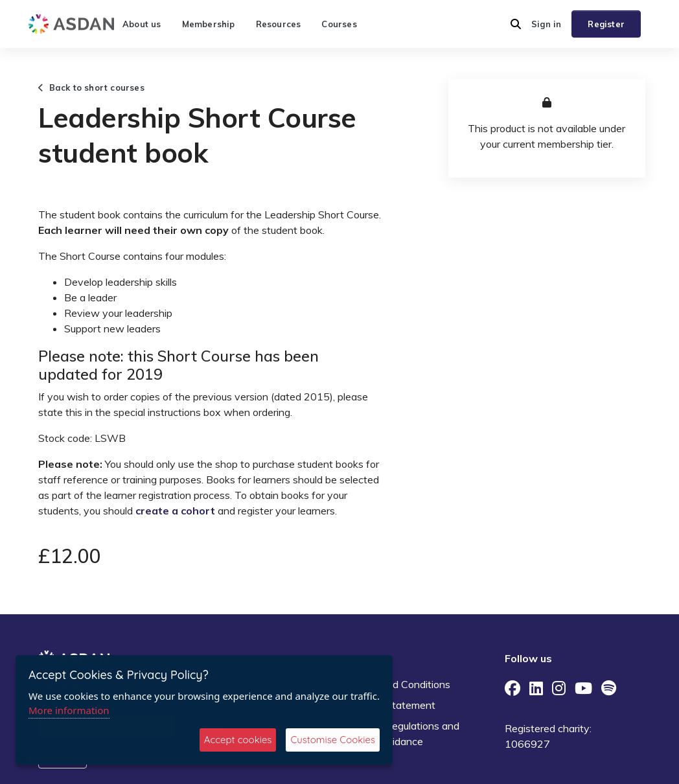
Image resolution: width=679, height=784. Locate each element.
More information (69, 710)
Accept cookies (238, 740)
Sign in (546, 24)
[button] (516, 24)
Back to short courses (91, 87)
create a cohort (175, 511)
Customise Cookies (333, 740)
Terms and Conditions (400, 684)
